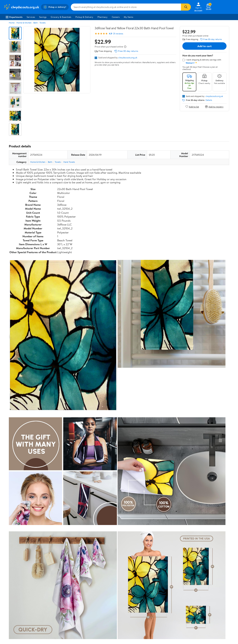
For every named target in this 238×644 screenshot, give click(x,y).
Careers (116, 17)
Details (209, 100)
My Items (128, 17)
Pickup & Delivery (84, 17)
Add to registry (214, 107)
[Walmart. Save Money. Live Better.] (21, 7)
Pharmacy (102, 17)
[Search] (186, 7)
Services (31, 17)
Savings (43, 17)
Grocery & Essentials (61, 17)
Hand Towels (69, 162)
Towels (43, 23)
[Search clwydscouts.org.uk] (126, 7)
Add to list (192, 107)
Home (12, 23)
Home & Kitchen (24, 23)
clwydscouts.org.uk (128, 57)
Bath (35, 23)
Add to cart (204, 46)
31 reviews (118, 34)
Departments (14, 17)
